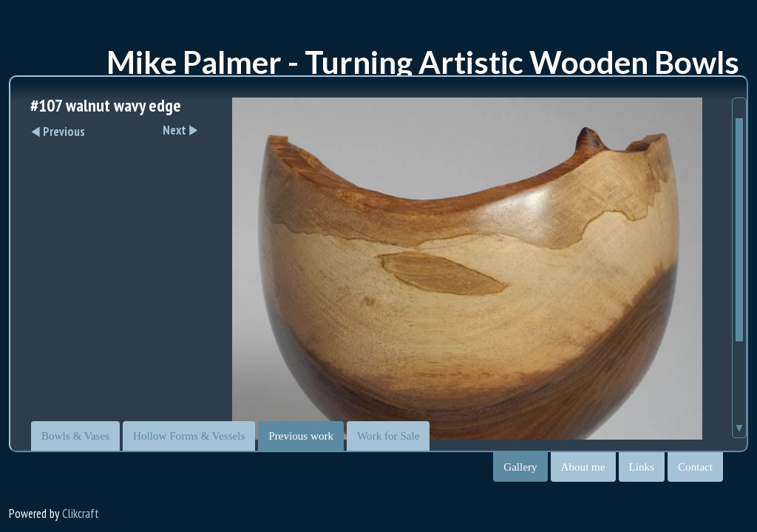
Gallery (520, 467)
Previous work (301, 436)
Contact (695, 467)
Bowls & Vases (75, 436)
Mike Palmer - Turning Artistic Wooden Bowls (423, 62)
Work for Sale (388, 436)
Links (642, 467)
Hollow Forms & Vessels (189, 436)
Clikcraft (81, 514)
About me (583, 467)
